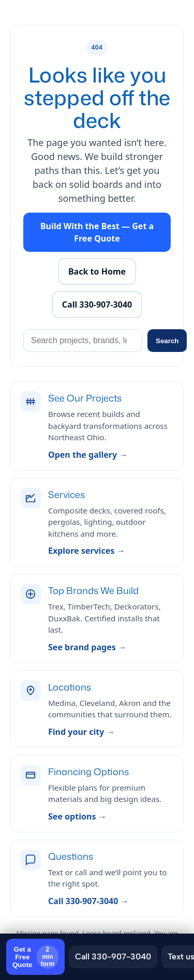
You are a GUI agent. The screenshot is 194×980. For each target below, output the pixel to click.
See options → (77, 816)
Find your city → (81, 732)
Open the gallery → (88, 455)
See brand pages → (87, 647)
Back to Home (97, 271)
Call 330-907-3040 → (88, 901)
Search (167, 341)
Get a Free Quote (35, 957)
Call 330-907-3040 (113, 957)
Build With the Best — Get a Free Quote (97, 232)
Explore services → (86, 551)
